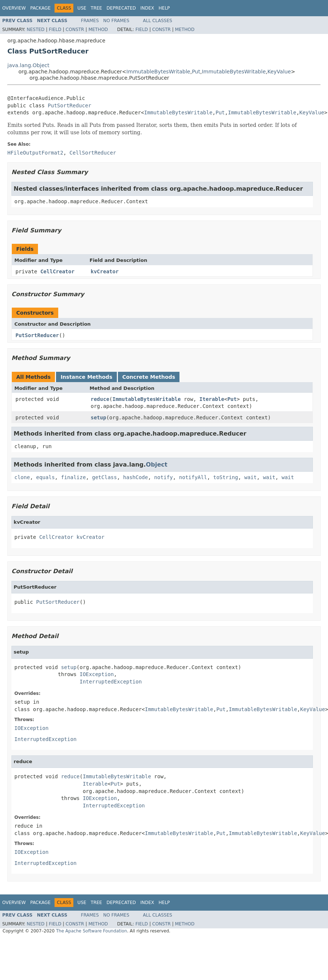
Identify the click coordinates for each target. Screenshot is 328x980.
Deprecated (121, 8)
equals (46, 477)
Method (98, 30)
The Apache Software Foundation (92, 931)
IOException (97, 674)
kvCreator (105, 271)
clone (22, 477)
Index (147, 8)
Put (196, 72)
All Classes (158, 21)
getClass (104, 477)
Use (82, 8)
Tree (96, 8)
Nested (35, 30)
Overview (14, 8)
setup (98, 418)
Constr (75, 30)
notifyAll (193, 477)
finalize (73, 477)
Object (157, 465)
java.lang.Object (28, 65)
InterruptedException (111, 682)
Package (40, 8)
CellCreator (57, 271)
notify (163, 477)
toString (226, 477)
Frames (90, 21)
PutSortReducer (70, 105)
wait (251, 477)
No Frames (116, 21)
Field (55, 30)
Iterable (212, 399)
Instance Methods (86, 377)
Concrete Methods (149, 377)
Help (164, 8)
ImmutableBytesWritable (158, 72)
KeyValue (279, 72)
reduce (100, 399)
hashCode (135, 477)
